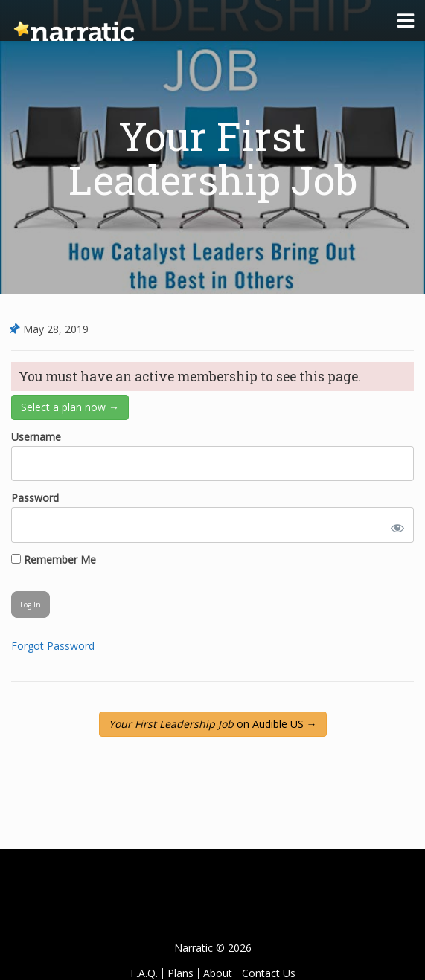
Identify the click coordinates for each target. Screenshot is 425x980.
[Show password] (394, 525)
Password (35, 498)
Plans (180, 973)
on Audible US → (213, 724)
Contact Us (269, 973)
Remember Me (54, 560)
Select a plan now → (70, 407)
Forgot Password (53, 646)
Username (36, 437)
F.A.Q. (144, 973)
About (218, 973)
